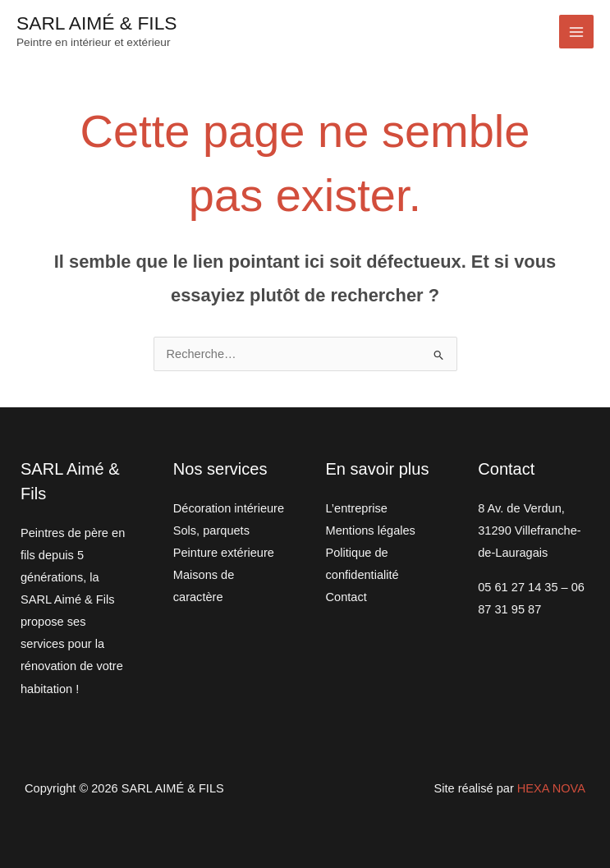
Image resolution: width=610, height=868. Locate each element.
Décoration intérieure (229, 508)
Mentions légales (371, 530)
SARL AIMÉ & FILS (97, 23)
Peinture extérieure (224, 553)
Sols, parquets (211, 530)
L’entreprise (357, 508)
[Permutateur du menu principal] (576, 32)
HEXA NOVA (551, 788)
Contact (346, 597)
